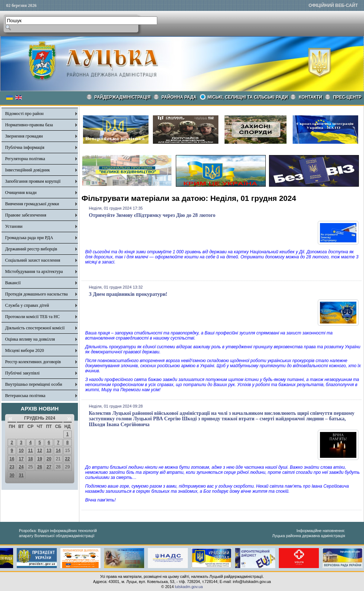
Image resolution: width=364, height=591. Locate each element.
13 (49, 451)
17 (21, 459)
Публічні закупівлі (22, 373)
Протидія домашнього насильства (36, 294)
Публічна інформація (25, 147)
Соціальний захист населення (33, 260)
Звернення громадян (24, 136)
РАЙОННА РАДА (179, 97)
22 (68, 459)
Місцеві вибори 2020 (25, 350)
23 (12, 467)
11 (30, 451)
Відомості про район (24, 114)
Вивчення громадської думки (32, 204)
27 (49, 467)
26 (39, 467)
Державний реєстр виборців (31, 249)
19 (39, 459)
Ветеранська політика (25, 396)
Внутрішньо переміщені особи (34, 384)
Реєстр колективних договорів (33, 362)
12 (39, 451)
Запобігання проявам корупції (33, 181)
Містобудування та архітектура (34, 271)
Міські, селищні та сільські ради (248, 97)
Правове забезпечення (26, 215)
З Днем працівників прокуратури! (128, 294)
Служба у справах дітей (27, 305)
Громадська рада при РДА (29, 238)
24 (21, 467)
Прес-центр (347, 97)
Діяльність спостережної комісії (35, 328)
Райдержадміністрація (122, 97)
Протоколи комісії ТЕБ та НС (32, 317)
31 (21, 475)
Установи (14, 226)
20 (49, 459)
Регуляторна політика (25, 159)
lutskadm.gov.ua (189, 587)
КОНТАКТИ (310, 97)
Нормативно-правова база (29, 125)
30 (12, 475)
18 (30, 459)
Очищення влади (21, 193)
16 (12, 459)
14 (58, 451)
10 (21, 451)
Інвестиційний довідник (27, 170)
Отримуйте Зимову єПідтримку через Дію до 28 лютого (152, 215)
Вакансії (13, 283)
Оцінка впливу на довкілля (30, 339)
